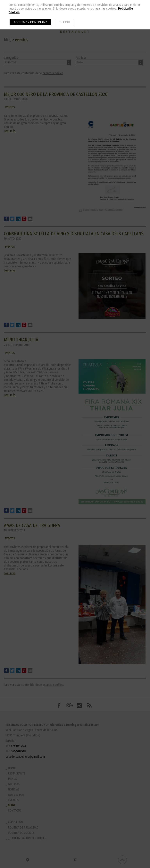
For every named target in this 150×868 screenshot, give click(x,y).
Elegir (65, 22)
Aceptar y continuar (30, 22)
